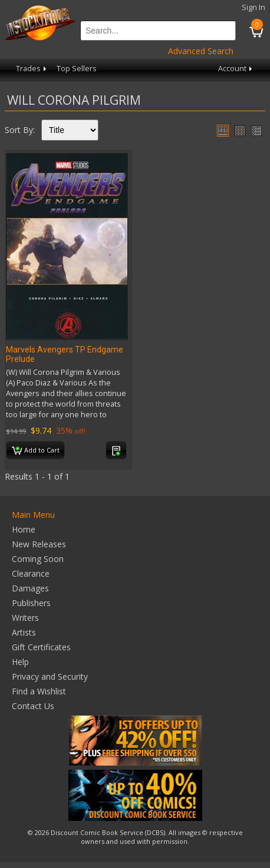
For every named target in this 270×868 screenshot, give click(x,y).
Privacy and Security (50, 676)
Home (24, 529)
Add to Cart (36, 451)
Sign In (253, 7)
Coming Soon (38, 559)
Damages (30, 588)
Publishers (31, 603)
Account (236, 69)
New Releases (39, 544)
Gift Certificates (41, 647)
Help (20, 662)
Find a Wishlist (39, 691)
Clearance (31, 573)
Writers (25, 618)
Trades (32, 69)
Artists (24, 632)
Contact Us (33, 706)
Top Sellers (77, 69)
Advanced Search (201, 51)
